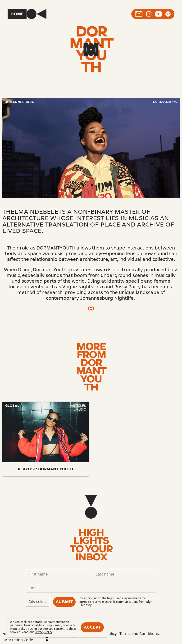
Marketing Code (19, 640)
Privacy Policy (43, 632)
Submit (64, 602)
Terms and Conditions (139, 634)
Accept (92, 627)
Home (17, 14)
